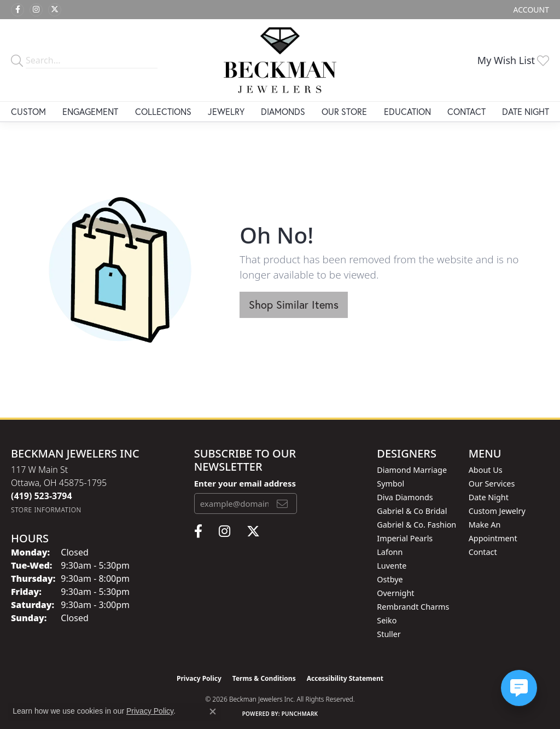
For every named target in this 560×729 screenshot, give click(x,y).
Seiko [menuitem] (387, 620)
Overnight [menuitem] (395, 593)
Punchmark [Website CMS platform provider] (300, 714)
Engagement (90, 111)
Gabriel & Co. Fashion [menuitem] (416, 525)
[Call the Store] (42, 496)
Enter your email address (245, 483)
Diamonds (283, 111)
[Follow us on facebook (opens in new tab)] (17, 10)
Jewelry (226, 111)
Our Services (492, 484)
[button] (530, 10)
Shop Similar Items (294, 305)
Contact (466, 111)
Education (407, 111)
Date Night (526, 111)
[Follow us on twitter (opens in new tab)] (55, 10)
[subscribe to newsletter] (282, 504)
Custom (28, 111)
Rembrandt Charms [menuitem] (413, 607)
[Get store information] (46, 510)
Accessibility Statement (345, 678)
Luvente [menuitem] (392, 566)
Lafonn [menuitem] (390, 552)
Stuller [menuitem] (389, 634)
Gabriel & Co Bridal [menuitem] (412, 511)
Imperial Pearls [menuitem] (405, 538)
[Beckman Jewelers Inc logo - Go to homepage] (280, 60)
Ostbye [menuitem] (390, 579)
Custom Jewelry (497, 511)
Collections (163, 111)
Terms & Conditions (264, 678)
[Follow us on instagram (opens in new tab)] (36, 10)
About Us (486, 470)
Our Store (344, 111)
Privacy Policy (199, 678)
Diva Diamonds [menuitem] (405, 497)
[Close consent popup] (213, 711)
